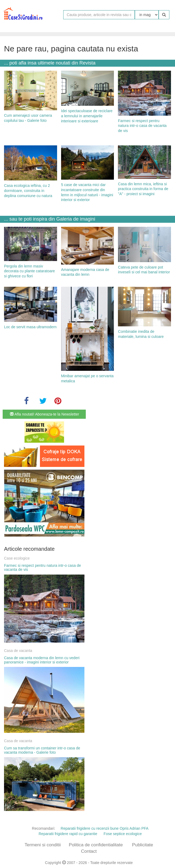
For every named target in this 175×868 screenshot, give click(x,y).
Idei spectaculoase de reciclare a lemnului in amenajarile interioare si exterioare (87, 116)
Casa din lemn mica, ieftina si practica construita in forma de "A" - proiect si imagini (143, 189)
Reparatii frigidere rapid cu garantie (68, 834)
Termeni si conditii (43, 845)
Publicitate (143, 845)
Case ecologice (17, 558)
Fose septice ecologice (123, 834)
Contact (89, 851)
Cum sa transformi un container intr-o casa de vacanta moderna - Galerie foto (42, 750)
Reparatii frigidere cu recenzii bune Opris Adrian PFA (105, 828)
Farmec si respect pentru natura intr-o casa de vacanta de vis (142, 126)
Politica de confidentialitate (96, 845)
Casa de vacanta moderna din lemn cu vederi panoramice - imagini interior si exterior (42, 660)
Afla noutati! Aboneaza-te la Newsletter (44, 414)
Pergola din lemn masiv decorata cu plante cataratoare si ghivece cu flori (29, 271)
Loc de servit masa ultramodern (30, 327)
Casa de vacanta (18, 651)
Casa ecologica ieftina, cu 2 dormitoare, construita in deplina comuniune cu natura (28, 190)
